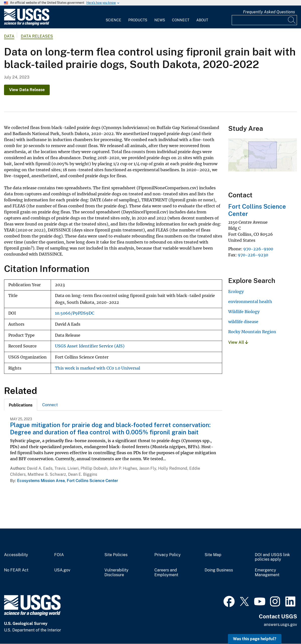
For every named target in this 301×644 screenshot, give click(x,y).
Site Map (213, 555)
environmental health (250, 302)
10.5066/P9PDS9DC (75, 313)
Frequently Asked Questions (269, 12)
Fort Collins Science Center (92, 481)
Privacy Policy (168, 555)
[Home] (27, 24)
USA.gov (62, 570)
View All (238, 342)
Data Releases (37, 36)
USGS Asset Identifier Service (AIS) (90, 346)
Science (113, 20)
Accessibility (16, 555)
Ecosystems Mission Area (41, 481)
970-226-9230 (253, 255)
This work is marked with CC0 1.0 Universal (98, 368)
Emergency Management (267, 573)
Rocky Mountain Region (252, 332)
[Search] (292, 20)
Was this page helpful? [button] (255, 639)
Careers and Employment (166, 573)
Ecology (236, 291)
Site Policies (116, 555)
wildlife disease (243, 322)
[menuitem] (113, 17)
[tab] (21, 405)
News (160, 20)
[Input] (264, 20)
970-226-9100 (258, 249)
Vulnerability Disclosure (116, 573)
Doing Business (219, 570)
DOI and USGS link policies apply (272, 557)
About (202, 20)
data (9, 36)
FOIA (59, 555)
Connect (181, 20)
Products (138, 20)
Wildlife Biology (244, 312)
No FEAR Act (16, 570)
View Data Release (27, 90)
